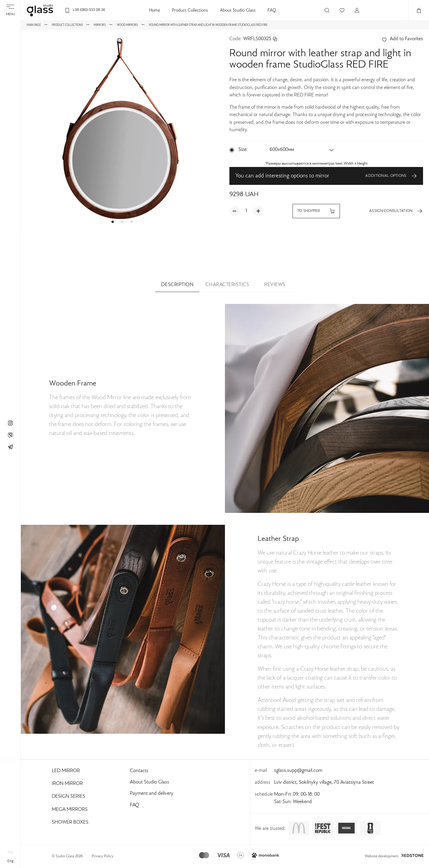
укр (10, 852)
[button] (113, 222)
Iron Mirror (67, 784)
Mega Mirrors (70, 810)
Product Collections (190, 10)
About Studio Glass (238, 10)
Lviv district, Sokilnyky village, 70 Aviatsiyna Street (324, 783)
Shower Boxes (70, 822)
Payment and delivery (152, 794)
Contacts (139, 771)
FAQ (272, 10)
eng (10, 861)
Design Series (69, 797)
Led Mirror (66, 771)
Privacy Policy (103, 856)
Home (154, 10)
